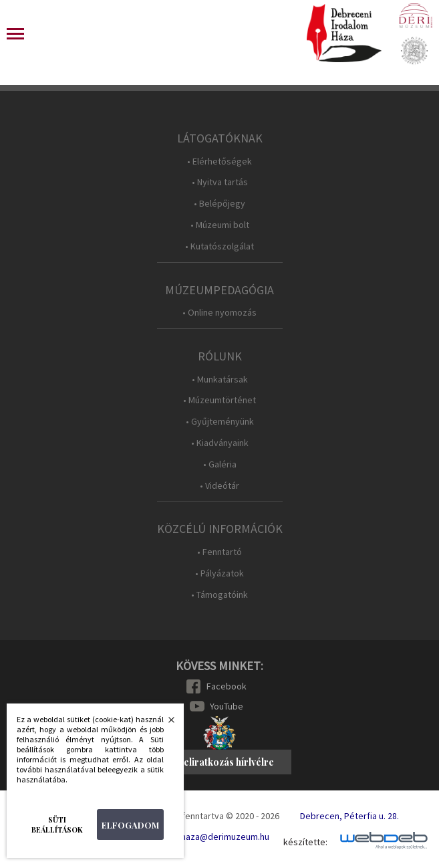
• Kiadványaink (220, 443)
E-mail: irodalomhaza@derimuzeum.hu (194, 837)
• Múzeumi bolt (220, 225)
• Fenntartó (219, 552)
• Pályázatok (219, 573)
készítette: (305, 842)
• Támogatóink (219, 595)
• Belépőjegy (219, 204)
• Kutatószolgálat (219, 246)
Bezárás (164, 724)
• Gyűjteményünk (220, 422)
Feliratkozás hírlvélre (226, 762)
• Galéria (220, 464)
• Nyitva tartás (220, 182)
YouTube (227, 706)
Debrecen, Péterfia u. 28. (349, 816)
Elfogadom (130, 825)
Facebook (227, 686)
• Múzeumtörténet (219, 400)
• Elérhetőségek (219, 161)
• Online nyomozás (219, 313)
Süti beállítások (57, 825)
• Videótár (219, 486)
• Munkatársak (220, 379)
